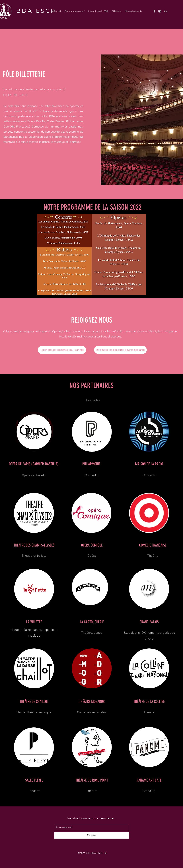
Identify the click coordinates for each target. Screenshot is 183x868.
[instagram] (160, 11)
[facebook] (154, 11)
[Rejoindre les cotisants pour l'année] (62, 350)
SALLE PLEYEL (34, 780)
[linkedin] (165, 11)
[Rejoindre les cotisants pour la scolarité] (120, 350)
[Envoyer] (92, 835)
